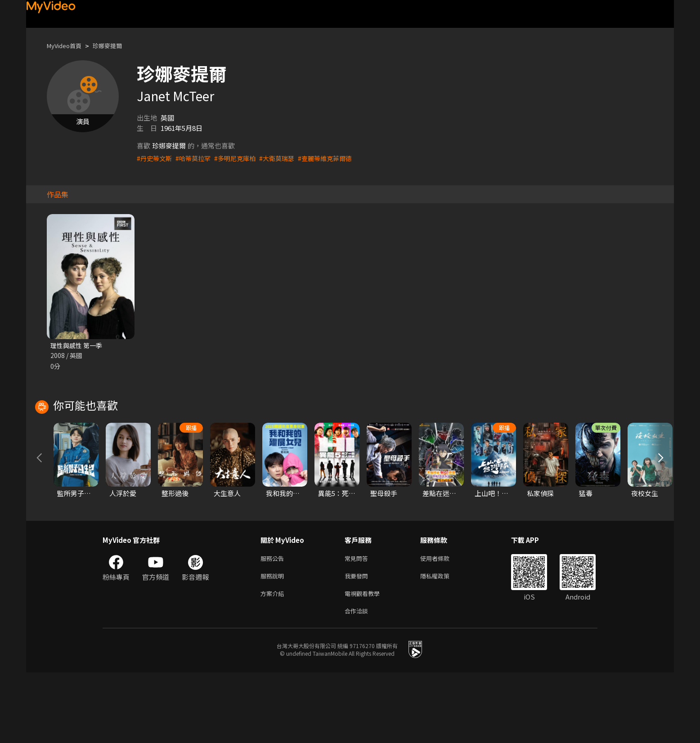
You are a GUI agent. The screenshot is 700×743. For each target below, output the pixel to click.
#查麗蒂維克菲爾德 (336, 158)
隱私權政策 (442, 643)
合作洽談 (358, 681)
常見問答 (358, 624)
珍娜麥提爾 (116, 46)
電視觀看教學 (365, 662)
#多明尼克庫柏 (241, 158)
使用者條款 (442, 624)
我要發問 (358, 643)
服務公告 (274, 624)
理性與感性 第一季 (78, 346)
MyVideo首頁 (67, 46)
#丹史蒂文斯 (155, 158)
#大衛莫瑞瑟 (285, 158)
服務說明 (274, 643)
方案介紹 (274, 662)
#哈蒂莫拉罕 (196, 158)
